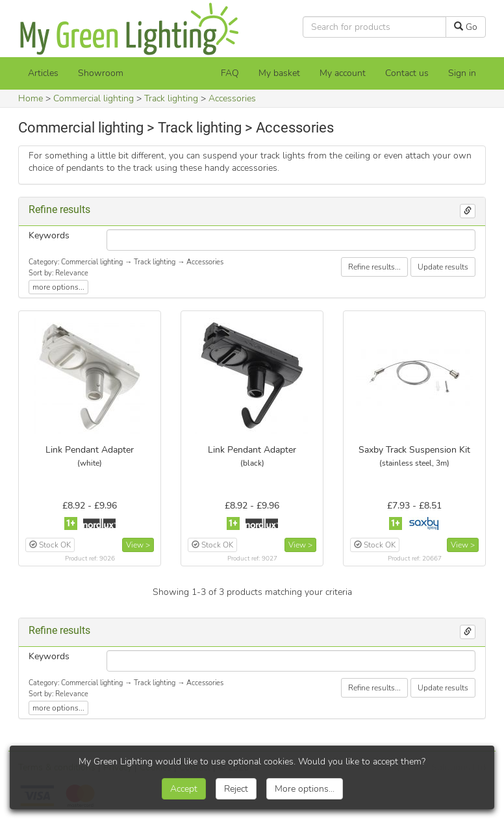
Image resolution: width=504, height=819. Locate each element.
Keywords (49, 235)
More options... (305, 789)
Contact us (407, 73)
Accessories (232, 98)
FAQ (230, 73)
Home (31, 98)
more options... (58, 287)
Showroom (101, 73)
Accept (184, 789)
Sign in (462, 73)
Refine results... (374, 267)
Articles (43, 73)
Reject (236, 789)
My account (343, 73)
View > (138, 545)
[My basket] (279, 73)
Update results (443, 267)
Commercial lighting (94, 98)
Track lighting (171, 98)
